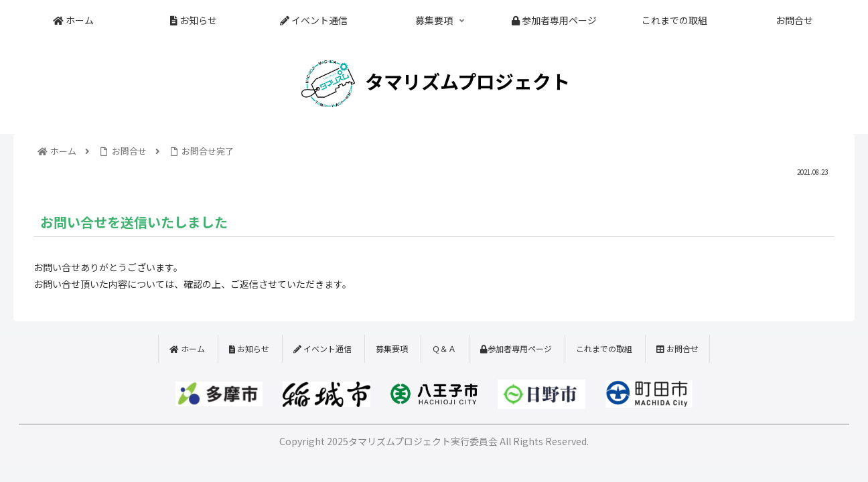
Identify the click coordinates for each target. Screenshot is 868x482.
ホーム (187, 348)
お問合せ (677, 348)
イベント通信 (322, 348)
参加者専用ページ (516, 348)
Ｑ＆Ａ (444, 348)
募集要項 (392, 348)
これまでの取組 (604, 348)
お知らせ (249, 348)
